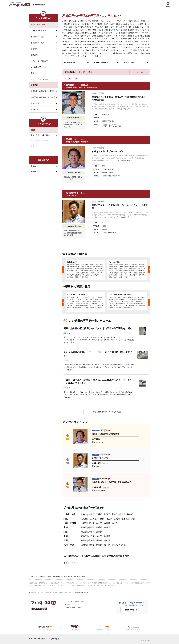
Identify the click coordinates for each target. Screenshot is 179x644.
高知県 (107, 541)
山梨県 (84, 523)
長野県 (91, 523)
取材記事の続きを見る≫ (124, 109)
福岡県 (84, 545)
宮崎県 (115, 545)
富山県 (99, 523)
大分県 (99, 545)
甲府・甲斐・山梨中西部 (40, 135)
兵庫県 (99, 532)
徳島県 (84, 541)
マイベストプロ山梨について (75, 602)
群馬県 (132, 519)
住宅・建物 (41, 25)
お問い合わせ (55, 639)
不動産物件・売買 (38, 43)
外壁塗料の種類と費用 (101, 63)
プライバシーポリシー (72, 608)
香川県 (91, 541)
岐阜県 (107, 527)
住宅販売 (34, 49)
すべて (33, 25)
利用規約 (68, 604)
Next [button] (149, 270)
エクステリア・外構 (38, 67)
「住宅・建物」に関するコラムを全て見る (106, 412)
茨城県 (117, 519)
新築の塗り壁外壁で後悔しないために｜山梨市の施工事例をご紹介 (98, 328)
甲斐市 (33, 172)
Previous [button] (63, 270)
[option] (85, 270)
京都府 (91, 532)
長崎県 (91, 545)
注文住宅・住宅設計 (38, 31)
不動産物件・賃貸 (38, 37)
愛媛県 (99, 541)
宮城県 (115, 514)
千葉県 (101, 519)
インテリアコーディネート (41, 79)
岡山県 (99, 536)
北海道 (84, 514)
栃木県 (125, 519)
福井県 (115, 523)
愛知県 (84, 527)
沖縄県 (122, 545)
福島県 (130, 514)
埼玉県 (109, 519)
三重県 (99, 527)
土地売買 (34, 55)
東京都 (84, 519)
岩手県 (99, 514)
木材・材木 (35, 103)
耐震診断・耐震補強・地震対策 (43, 91)
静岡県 (91, 527)
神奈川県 (92, 519)
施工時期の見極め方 (70, 63)
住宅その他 (35, 109)
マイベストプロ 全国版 (38, 639)
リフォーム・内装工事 (39, 61)
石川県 (107, 523)
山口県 (91, 536)
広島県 (84, 536)
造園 (32, 73)
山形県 (122, 514)
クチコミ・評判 (129, 63)
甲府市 (67, 563)
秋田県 (107, 514)
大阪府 (84, 532)
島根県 (107, 536)
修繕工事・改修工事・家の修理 (43, 97)
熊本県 (107, 545)
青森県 (91, 514)
